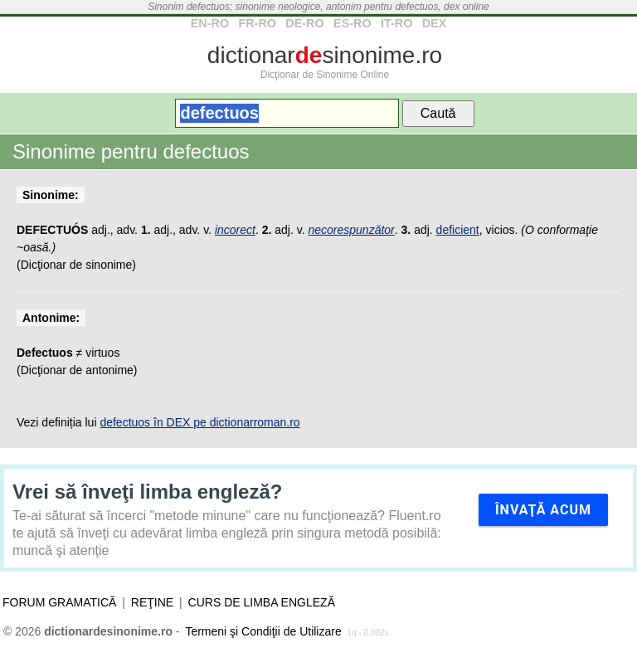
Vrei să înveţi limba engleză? (147, 492)
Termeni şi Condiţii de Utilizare (263, 631)
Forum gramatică (59, 602)
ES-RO (353, 23)
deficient (458, 230)
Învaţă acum (543, 510)
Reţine (152, 602)
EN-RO (210, 23)
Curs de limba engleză (262, 602)
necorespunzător (351, 230)
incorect (235, 230)
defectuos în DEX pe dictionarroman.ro (199, 422)
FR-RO (257, 23)
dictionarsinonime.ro (325, 55)
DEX (435, 23)
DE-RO (304, 23)
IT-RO (396, 23)
